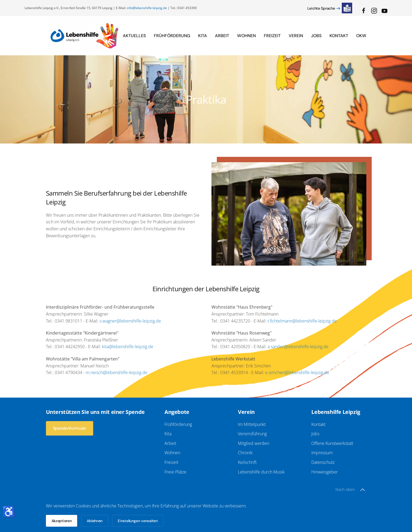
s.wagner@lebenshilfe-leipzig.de (130, 321)
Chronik (244, 453)
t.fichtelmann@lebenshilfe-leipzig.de (302, 321)
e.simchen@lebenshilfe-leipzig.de (297, 372)
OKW (361, 36)
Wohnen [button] (246, 36)
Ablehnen (95, 521)
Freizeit (272, 36)
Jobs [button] (316, 36)
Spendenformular (68, 428)
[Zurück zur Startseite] (84, 36)
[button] (363, 487)
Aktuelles (134, 36)
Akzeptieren (62, 521)
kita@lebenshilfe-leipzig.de (128, 347)
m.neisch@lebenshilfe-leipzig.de (117, 372)
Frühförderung (172, 36)
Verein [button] (296, 36)
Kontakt (339, 36)
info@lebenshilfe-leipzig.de (147, 8)
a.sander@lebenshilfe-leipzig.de (298, 347)
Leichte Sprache (321, 8)
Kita (203, 36)
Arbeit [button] (222, 36)
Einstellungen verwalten (138, 521)
